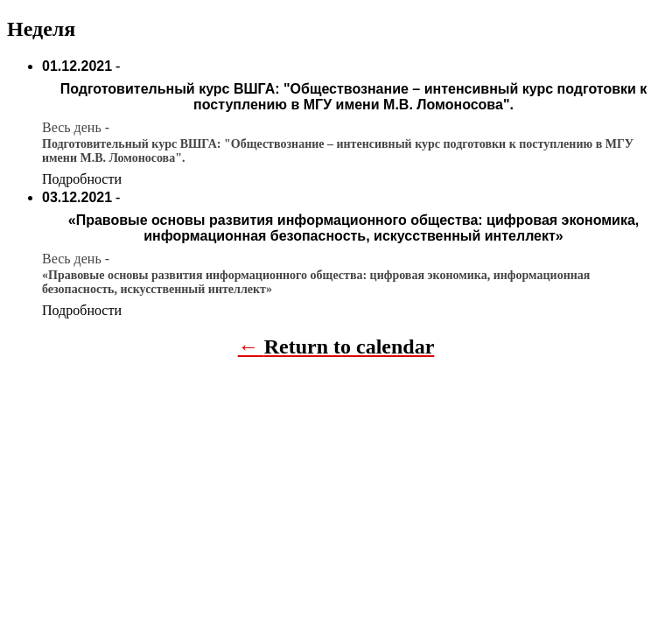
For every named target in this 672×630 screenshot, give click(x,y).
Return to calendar (350, 346)
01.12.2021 (77, 66)
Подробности (82, 179)
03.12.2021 (77, 197)
